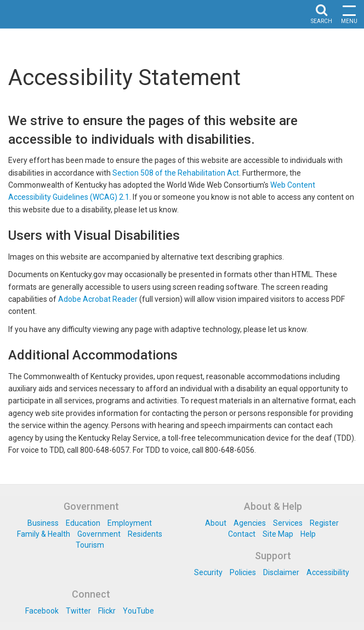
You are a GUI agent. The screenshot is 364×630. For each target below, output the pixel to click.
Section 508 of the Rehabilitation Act (176, 173)
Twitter (78, 611)
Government (99, 534)
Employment (130, 523)
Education (83, 523)
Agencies (250, 523)
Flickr (107, 611)
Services (288, 523)
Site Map (278, 534)
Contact (242, 534)
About (216, 523)
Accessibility (328, 572)
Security (208, 572)
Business (43, 523)
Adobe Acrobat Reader (98, 299)
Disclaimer (281, 572)
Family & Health (44, 534)
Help (308, 534)
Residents (145, 534)
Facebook (42, 611)
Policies (243, 572)
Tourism (90, 545)
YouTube (138, 611)
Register (324, 523)
